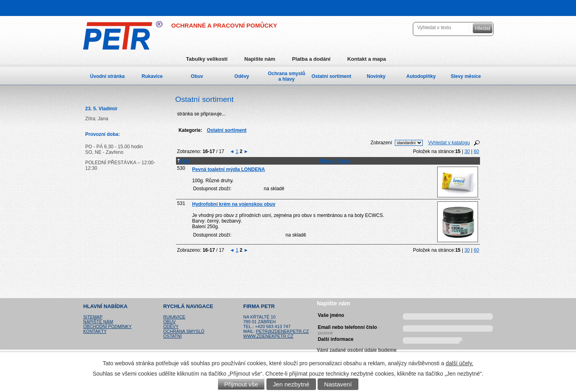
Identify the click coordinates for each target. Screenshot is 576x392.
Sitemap (93, 317)
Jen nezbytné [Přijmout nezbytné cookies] (291, 384)
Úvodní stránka (107, 76)
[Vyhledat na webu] (442, 27)
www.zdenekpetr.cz (268, 336)
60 (476, 151)
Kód (183, 161)
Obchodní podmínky (107, 326)
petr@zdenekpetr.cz (282, 331)
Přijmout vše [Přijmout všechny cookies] (241, 384)
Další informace (335, 339)
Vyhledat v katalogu (449, 143)
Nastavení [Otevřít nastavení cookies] (338, 384)
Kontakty (95, 331)
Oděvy (242, 76)
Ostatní (172, 336)
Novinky (376, 76)
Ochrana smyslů (184, 331)
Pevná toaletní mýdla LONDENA (228, 169)
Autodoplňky (421, 76)
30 (467, 151)
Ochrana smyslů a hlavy (287, 76)
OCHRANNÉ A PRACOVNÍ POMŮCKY (224, 25)
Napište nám (260, 59)
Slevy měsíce (466, 76)
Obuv (197, 76)
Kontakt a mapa (367, 59)
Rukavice (152, 76)
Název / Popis (335, 161)
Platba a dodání (311, 59)
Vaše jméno (331, 315)
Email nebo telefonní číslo (349, 329)
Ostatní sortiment (331, 76)
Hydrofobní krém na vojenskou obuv (234, 204)
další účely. (459, 363)
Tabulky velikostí (207, 59)
